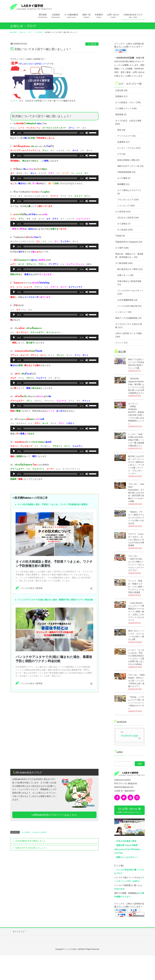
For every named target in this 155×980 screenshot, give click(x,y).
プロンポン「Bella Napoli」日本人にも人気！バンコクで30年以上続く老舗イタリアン (136, 681)
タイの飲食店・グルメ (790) (128, 102)
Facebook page (129, 736)
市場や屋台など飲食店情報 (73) (129, 283)
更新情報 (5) (121, 114)
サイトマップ (19, 932)
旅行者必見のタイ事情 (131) (130, 269)
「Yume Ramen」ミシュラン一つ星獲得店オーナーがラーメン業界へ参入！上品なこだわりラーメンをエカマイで (136, 612)
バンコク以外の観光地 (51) (129, 306)
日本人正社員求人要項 (126, 841)
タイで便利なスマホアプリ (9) (129, 192)
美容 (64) (121, 130)
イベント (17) (121, 343)
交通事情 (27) (123, 142)
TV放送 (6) (120, 236)
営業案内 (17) (121, 96)
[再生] (14, 133)
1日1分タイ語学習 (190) (128, 218)
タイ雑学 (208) (122, 248)
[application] (54, 133)
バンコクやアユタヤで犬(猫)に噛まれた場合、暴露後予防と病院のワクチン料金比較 (55, 528)
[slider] (50, 133)
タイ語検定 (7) (124, 224)
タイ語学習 (92, 44)
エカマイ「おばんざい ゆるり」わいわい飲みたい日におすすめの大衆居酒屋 (136, 540)
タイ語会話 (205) (125, 230)
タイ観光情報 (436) (124, 263)
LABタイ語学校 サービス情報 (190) (128, 335)
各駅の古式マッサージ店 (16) (130, 166)
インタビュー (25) (123, 312)
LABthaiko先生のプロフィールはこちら (54, 747)
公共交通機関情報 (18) (127, 300)
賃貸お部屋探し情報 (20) (128, 160)
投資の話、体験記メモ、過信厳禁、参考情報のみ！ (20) (129, 255)
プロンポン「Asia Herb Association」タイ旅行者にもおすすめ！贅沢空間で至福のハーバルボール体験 (136, 493)
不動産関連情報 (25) (126, 172)
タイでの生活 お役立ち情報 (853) (128, 122)
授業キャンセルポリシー (127, 857)
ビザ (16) (121, 154)
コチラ (14, 101)
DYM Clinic (119, 889)
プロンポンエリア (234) (128, 200)
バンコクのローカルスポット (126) (130, 292)
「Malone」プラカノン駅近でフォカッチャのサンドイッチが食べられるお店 (136, 518)
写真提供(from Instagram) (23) (129, 242)
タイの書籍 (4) (124, 178)
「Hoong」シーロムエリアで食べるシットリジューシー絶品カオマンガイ (136, 703)
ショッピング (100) (126, 206)
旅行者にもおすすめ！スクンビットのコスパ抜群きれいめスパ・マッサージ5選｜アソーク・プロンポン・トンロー (136, 465)
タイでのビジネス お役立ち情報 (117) (129, 326)
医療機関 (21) (123, 184)
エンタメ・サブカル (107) (129, 148)
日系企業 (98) (121, 90)
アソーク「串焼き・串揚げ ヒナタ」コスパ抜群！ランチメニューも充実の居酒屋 (136, 587)
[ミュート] (87, 133)
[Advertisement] (54, 677)
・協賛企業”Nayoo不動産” (126, 845)
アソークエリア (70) (126, 136)
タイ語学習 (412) (123, 212)
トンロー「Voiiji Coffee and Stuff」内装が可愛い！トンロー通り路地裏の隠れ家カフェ (136, 440)
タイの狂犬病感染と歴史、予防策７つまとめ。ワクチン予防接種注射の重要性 (53, 504)
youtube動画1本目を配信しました (30, 773)
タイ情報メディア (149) (126, 108)
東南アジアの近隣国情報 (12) (128, 318)
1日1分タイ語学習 (39, 765)
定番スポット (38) (125, 275)
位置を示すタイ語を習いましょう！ (31, 780)
